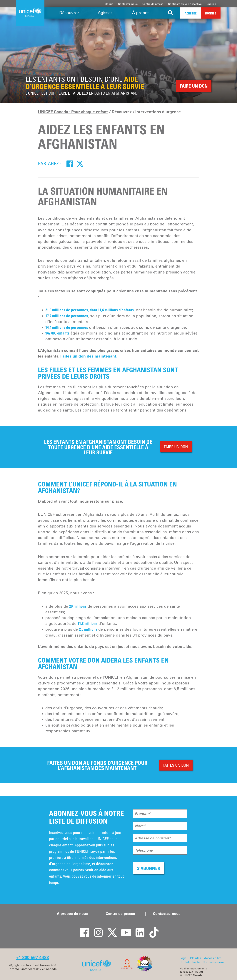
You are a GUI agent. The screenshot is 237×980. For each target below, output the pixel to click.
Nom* (140, 826)
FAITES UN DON (176, 765)
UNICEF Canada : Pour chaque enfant (73, 112)
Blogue (109, 4)
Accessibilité (213, 958)
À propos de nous (72, 914)
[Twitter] (80, 163)
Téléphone (144, 850)
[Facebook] (70, 163)
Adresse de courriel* (153, 838)
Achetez (191, 13)
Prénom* (143, 814)
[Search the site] (170, 13)
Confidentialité (190, 962)
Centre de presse (153, 4)
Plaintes (196, 958)
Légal (183, 958)
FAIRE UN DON (176, 447)
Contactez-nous (128, 4)
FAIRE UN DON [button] (194, 86)
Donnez (211, 13)
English (211, 4)
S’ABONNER (148, 868)
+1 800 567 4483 (32, 957)
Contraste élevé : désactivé (185, 4)
